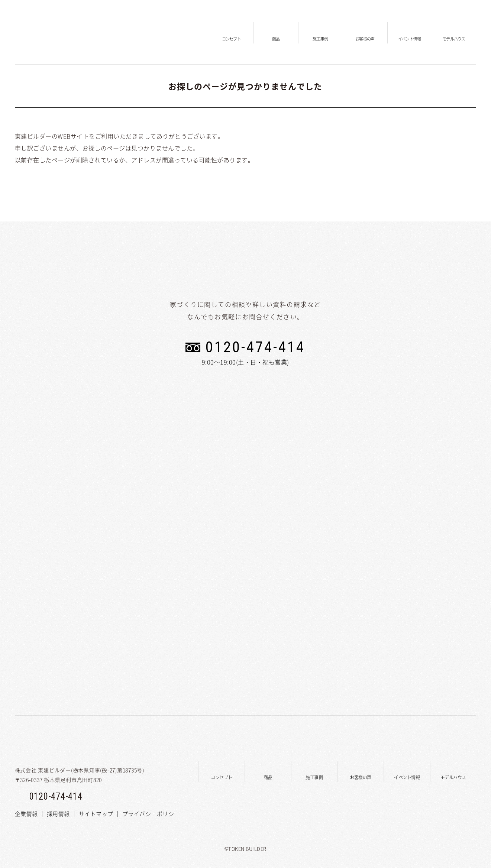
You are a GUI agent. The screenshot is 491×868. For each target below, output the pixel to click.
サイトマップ (96, 814)
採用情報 (58, 814)
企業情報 (26, 814)
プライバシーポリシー (151, 814)
